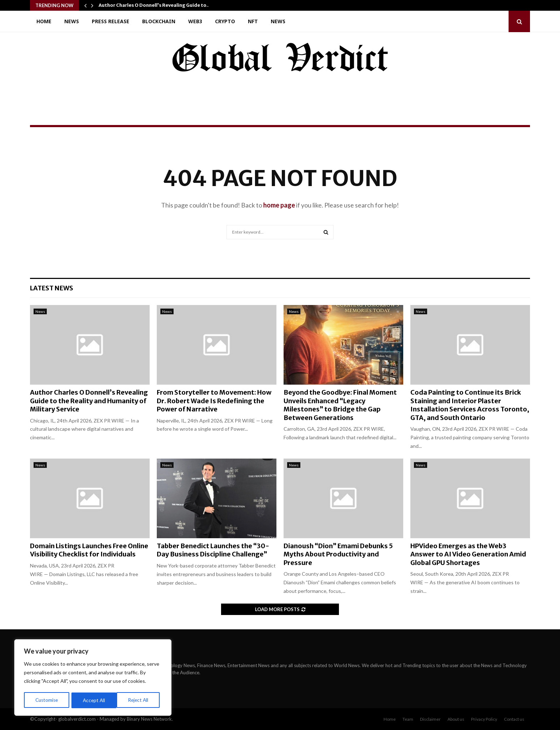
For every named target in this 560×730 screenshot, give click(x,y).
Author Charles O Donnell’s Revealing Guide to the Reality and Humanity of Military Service (89, 401)
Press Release (111, 21)
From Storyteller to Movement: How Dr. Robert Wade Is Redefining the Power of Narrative (214, 401)
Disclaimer (430, 719)
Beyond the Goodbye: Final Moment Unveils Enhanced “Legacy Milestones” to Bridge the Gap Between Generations (340, 405)
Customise (47, 700)
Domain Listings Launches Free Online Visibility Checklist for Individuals (89, 550)
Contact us (514, 719)
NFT (253, 21)
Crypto (225, 21)
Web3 (195, 21)
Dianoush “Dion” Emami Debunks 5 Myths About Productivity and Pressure (338, 554)
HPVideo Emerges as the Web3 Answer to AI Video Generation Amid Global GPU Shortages (468, 554)
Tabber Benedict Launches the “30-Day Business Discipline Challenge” (213, 550)
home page (279, 205)
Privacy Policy (484, 719)
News (72, 21)
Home (44, 21)
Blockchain (159, 21)
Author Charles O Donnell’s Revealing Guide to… (155, 5)
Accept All (140, 700)
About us (456, 719)
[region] (93, 678)
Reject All (94, 700)
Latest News (52, 288)
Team (408, 719)
